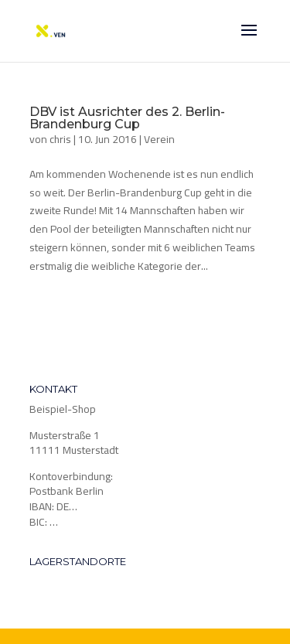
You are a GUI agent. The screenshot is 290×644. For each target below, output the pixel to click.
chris (60, 139)
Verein (159, 139)
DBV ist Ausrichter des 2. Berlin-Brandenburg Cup (127, 118)
